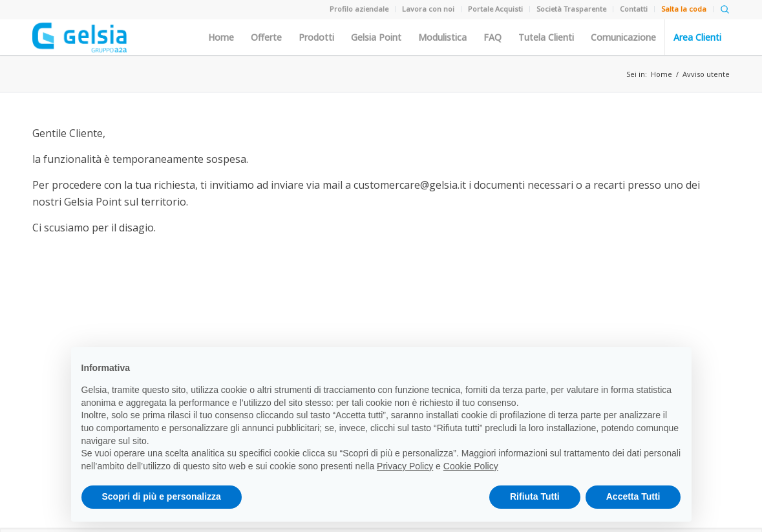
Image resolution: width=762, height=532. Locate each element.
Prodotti (316, 37)
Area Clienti (697, 37)
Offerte (266, 37)
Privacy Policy (405, 466)
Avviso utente (706, 74)
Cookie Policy (471, 466)
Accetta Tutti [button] (633, 496)
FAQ (492, 37)
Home (221, 37)
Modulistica (442, 37)
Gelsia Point (376, 37)
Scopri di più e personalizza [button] (162, 496)
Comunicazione (623, 37)
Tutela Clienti (546, 37)
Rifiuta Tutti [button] (535, 496)
